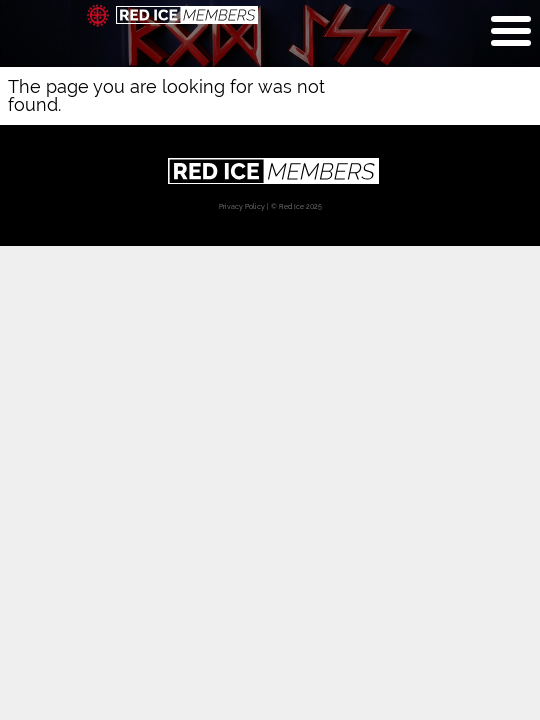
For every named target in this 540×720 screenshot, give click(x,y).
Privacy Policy (242, 206)
